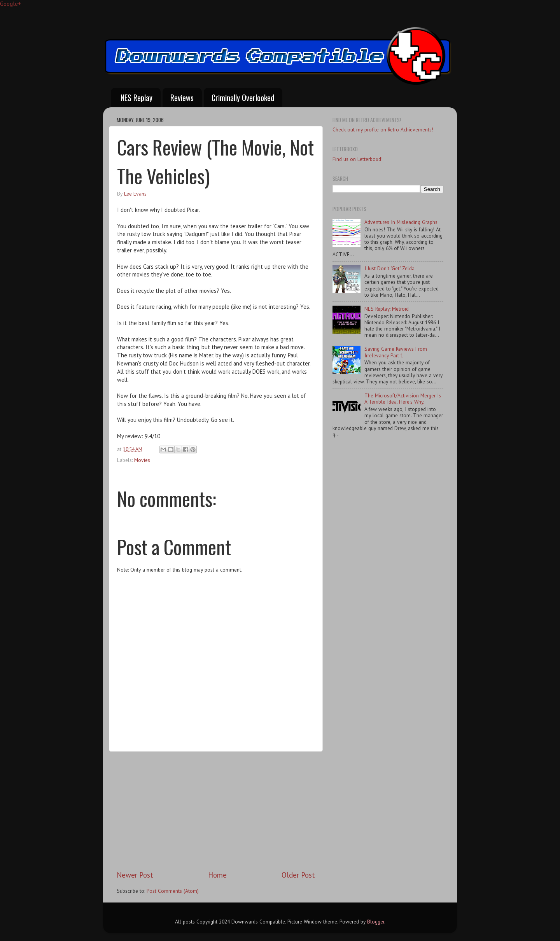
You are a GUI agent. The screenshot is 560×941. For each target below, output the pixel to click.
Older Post (298, 875)
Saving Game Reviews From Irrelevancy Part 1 (396, 352)
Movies (142, 460)
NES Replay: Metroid (387, 309)
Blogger (376, 922)
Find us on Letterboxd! (358, 159)
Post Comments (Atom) (173, 891)
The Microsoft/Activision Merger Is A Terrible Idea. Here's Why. (403, 399)
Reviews (182, 98)
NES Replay (136, 98)
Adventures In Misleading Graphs (401, 222)
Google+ (10, 4)
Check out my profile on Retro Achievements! (383, 129)
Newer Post (135, 875)
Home (217, 875)
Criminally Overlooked (243, 98)
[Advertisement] (216, 811)
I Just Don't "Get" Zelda (389, 268)
